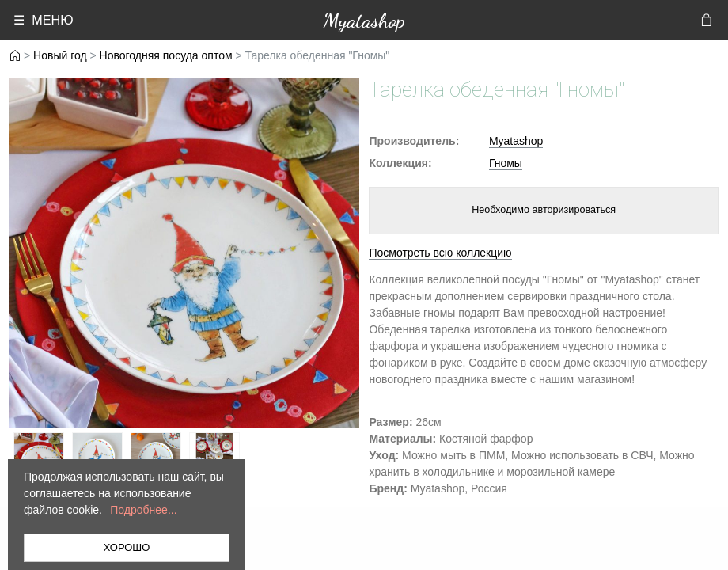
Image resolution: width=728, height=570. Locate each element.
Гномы (506, 163)
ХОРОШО (127, 547)
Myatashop (364, 20)
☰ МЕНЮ (43, 20)
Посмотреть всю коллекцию (440, 253)
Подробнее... (143, 510)
